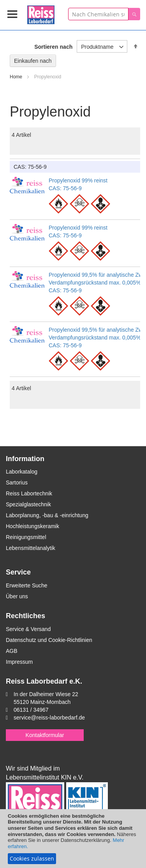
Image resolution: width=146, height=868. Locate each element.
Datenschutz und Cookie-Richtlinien (49, 640)
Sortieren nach (53, 47)
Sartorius (17, 483)
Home (17, 77)
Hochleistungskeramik (33, 526)
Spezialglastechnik (28, 504)
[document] (73, 839)
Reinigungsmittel (26, 537)
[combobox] (98, 14)
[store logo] (41, 13)
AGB (12, 651)
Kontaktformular (45, 735)
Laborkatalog (22, 472)
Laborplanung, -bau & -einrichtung (47, 515)
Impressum (19, 662)
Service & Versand (28, 629)
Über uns (17, 596)
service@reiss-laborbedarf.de (49, 718)
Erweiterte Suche (27, 585)
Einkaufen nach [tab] (33, 61)
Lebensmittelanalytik (31, 548)
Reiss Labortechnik (29, 493)
